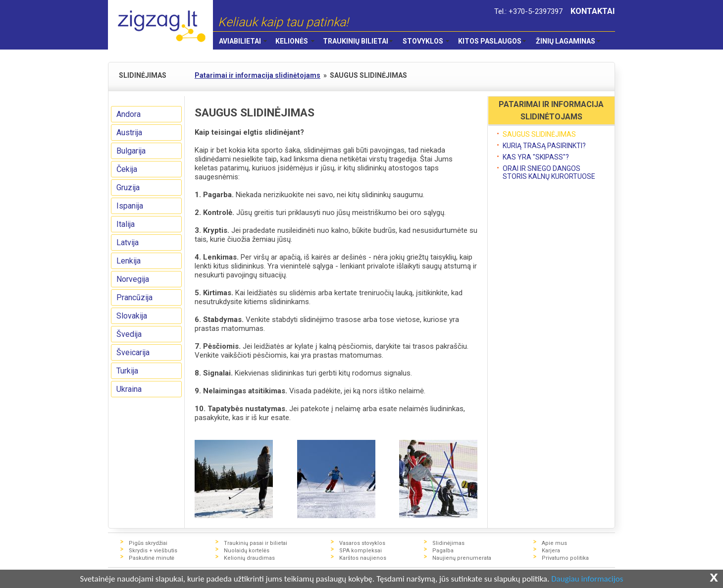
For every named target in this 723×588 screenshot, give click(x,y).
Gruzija (128, 187)
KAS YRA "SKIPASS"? (536, 157)
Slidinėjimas (448, 543)
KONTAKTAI (593, 11)
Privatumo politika (565, 558)
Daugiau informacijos (587, 579)
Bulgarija (131, 151)
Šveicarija (133, 352)
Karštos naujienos (363, 558)
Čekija (127, 169)
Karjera (551, 551)
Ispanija (130, 206)
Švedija (129, 334)
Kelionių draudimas (249, 558)
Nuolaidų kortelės (247, 551)
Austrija (129, 133)
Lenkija (129, 261)
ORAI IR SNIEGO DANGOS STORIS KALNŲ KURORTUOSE (549, 172)
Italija (126, 224)
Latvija (128, 242)
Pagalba (443, 551)
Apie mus (554, 543)
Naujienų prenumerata (462, 558)
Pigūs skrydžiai (148, 543)
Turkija (127, 371)
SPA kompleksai (361, 551)
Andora (129, 114)
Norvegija (133, 279)
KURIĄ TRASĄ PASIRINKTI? (544, 146)
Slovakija (132, 316)
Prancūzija (134, 297)
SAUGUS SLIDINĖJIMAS (539, 134)
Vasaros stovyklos (362, 543)
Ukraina (129, 389)
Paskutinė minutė (152, 558)
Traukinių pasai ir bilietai (256, 543)
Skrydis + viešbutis (153, 551)
